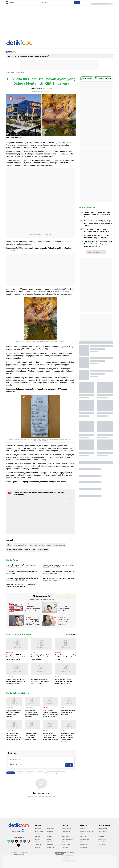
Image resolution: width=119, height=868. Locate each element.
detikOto (38, 847)
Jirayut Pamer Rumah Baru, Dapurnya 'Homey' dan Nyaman (97, 230)
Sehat (65, 51)
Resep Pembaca (30, 51)
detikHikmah (51, 847)
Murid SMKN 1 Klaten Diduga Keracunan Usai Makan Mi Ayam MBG (59, 572)
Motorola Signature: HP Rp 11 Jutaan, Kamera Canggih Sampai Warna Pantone (68, 737)
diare (9, 545)
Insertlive (101, 836)
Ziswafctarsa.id (67, 850)
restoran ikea (39, 545)
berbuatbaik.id (67, 828)
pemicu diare (43, 549)
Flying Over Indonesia (69, 852)
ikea (30, 545)
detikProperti (39, 850)
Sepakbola (38, 844)
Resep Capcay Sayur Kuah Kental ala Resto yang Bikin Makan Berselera (40, 657)
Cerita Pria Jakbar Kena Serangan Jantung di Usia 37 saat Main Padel (31, 736)
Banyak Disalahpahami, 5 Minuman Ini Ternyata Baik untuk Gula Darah (40, 681)
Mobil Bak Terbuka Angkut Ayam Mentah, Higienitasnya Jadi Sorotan (21, 585)
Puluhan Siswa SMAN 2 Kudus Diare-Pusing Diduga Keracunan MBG (58, 566)
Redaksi (83, 828)
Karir (82, 834)
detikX (49, 839)
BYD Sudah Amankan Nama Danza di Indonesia (68, 712)
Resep (20, 51)
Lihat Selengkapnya (96, 252)
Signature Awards (68, 839)
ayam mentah (30, 549)
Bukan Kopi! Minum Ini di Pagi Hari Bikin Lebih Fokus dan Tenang (65, 657)
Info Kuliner (20, 72)
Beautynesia (102, 839)
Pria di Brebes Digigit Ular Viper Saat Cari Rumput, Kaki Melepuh (14, 713)
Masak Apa (44, 56)
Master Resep (33, 56)
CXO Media (102, 844)
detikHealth (51, 834)
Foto (70, 51)
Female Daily (102, 842)
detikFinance (39, 834)
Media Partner (85, 839)
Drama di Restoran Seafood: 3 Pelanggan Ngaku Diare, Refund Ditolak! (21, 566)
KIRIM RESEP (87, 78)
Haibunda (101, 834)
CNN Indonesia (103, 828)
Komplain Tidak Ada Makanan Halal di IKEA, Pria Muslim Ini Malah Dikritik (22, 579)
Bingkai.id (65, 847)
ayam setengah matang (56, 545)
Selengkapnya (71, 634)
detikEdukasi (39, 831)
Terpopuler (12, 56)
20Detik (50, 842)
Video (76, 51)
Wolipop (50, 836)
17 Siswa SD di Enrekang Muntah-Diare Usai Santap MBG (22, 572)
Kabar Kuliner (56, 51)
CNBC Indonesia (103, 831)
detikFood (10, 72)
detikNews (38, 828)
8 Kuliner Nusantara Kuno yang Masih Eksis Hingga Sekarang (97, 236)
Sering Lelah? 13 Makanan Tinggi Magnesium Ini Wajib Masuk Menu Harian (16, 657)
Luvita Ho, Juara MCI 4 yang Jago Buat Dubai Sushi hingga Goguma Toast (98, 223)
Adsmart (65, 834)
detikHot (37, 839)
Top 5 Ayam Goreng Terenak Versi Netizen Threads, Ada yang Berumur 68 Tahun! (98, 244)
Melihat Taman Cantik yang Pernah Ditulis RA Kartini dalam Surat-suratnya (50, 736)
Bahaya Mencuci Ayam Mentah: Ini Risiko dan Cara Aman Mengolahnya (59, 579)
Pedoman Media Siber (87, 831)
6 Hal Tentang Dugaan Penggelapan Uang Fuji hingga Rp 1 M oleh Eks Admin (50, 713)
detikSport (38, 842)
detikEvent (65, 836)
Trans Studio (66, 844)
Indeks (82, 51)
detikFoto (50, 844)
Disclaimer (84, 847)
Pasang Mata (66, 831)
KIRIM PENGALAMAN (103, 78)
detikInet (37, 836)
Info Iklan (83, 842)
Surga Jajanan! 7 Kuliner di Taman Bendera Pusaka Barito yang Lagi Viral (64, 681)
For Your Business (67, 855)
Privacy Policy (85, 844)
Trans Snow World (68, 842)
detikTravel (51, 828)
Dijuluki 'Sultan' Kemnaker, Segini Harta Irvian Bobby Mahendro (31, 713)
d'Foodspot (22, 56)
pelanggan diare (20, 545)
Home (14, 51)
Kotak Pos (83, 836)
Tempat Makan (43, 51)
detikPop (50, 850)
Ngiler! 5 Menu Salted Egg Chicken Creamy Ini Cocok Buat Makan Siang (16, 681)
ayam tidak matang (15, 549)
